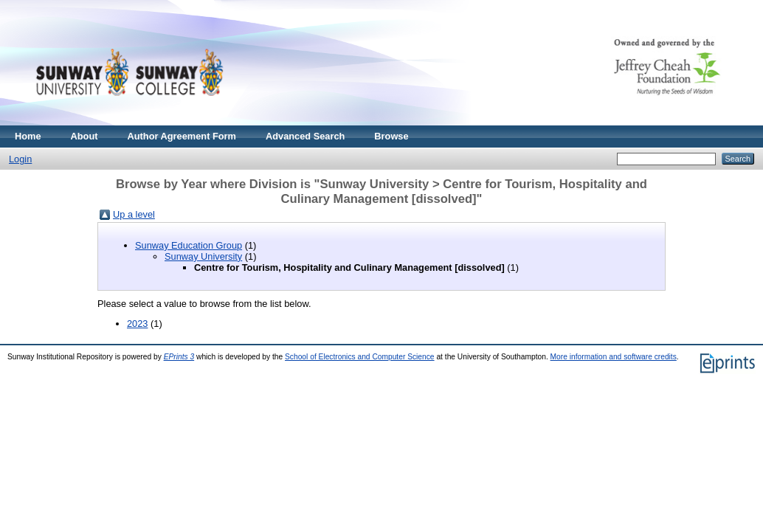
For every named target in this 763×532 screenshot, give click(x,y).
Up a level (134, 214)
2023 (137, 324)
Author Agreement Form (182, 136)
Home (28, 136)
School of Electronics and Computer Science (360, 357)
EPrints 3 (179, 357)
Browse (391, 136)
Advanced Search (305, 136)
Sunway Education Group (189, 245)
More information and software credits (614, 357)
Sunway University (203, 256)
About (84, 136)
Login (20, 159)
